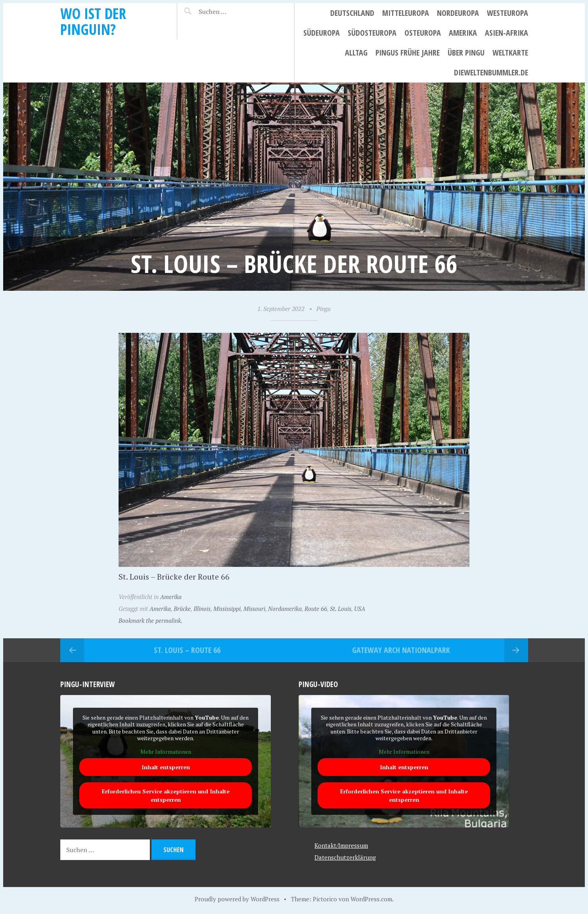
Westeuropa (508, 13)
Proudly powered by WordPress (237, 899)
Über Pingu (466, 53)
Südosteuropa (372, 33)
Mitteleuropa (406, 13)
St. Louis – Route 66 (187, 650)
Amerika (463, 33)
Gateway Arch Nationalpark (401, 650)
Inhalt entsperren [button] (165, 767)
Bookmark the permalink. (150, 620)
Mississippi (227, 609)
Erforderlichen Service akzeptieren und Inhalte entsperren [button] (165, 795)
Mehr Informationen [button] (165, 751)
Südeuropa (322, 33)
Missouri (254, 609)
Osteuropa (423, 33)
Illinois (202, 609)
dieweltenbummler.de (491, 72)
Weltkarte (510, 53)
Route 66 (316, 609)
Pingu (324, 309)
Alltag (356, 53)
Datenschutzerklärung (345, 857)
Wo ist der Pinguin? (93, 21)
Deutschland (352, 13)
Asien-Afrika (507, 33)
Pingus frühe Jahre (408, 53)
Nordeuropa (458, 13)
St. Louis (341, 609)
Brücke (182, 609)
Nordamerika (285, 609)
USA (360, 609)
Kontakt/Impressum (341, 845)
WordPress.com (371, 899)
